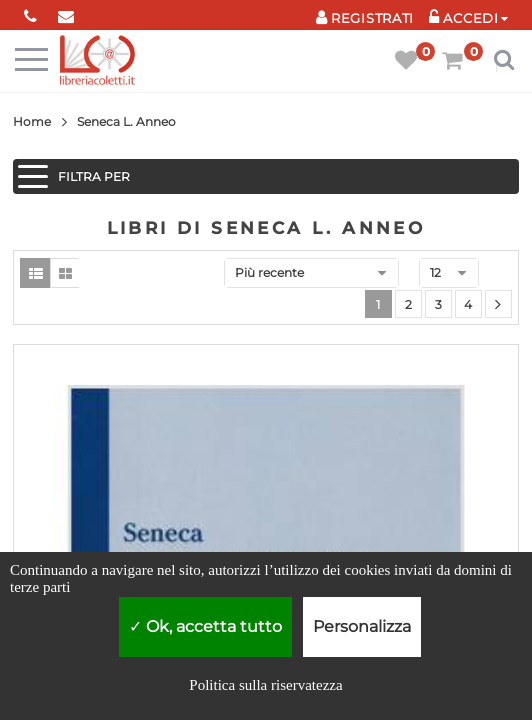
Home (32, 121)
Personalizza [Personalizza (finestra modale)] (362, 626)
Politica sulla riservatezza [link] (265, 685)
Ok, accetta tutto (205, 626)
